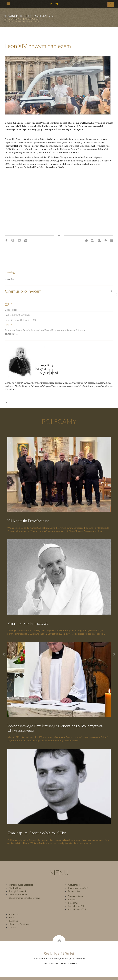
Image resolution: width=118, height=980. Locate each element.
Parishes (13, 921)
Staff (12, 918)
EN (56, 4)
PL (52, 4)
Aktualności (74, 885)
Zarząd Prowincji (17, 891)
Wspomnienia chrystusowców (24, 898)
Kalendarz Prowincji (78, 888)
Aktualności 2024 (77, 906)
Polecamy (73, 903)
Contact (13, 927)
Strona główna (76, 896)
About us (14, 914)
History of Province (19, 924)
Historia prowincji (18, 895)
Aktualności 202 (76, 909)
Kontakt (72, 899)
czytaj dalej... (11, 334)
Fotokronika (74, 891)
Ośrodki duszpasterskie (21, 885)
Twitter (19, 240)
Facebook (13, 240)
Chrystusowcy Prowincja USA (30, 20)
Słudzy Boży (15, 888)
